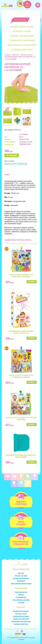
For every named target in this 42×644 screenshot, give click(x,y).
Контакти (21, 581)
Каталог (16, 54)
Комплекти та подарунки (22, 45)
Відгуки (21, 595)
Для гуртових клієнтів (21, 600)
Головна (7, 54)
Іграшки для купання (22, 36)
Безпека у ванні (22, 31)
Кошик (27, 4)
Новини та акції (21, 576)
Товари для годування (22, 41)
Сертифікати (21, 597)
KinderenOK (23, 638)
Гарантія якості (21, 592)
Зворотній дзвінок (16, 164)
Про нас (21, 573)
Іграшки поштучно (22, 50)
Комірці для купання (22, 27)
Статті (21, 602)
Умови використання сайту (21, 583)
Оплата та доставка (21, 578)
